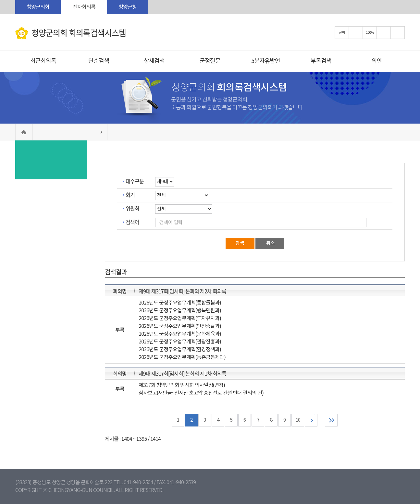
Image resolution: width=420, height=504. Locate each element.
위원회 (132, 208)
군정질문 (210, 61)
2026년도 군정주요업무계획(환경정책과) (180, 350)
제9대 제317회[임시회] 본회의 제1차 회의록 (182, 373)
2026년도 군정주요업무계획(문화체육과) (180, 334)
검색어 (132, 222)
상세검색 (154, 61)
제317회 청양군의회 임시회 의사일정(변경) (182, 385)
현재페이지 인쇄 (398, 33)
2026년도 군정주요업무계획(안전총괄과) (180, 326)
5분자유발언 (266, 61)
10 (298, 420)
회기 (130, 195)
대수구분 (135, 181)
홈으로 (24, 132)
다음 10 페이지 (311, 420)
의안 (377, 61)
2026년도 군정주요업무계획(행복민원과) (180, 311)
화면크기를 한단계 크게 (356, 33)
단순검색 (99, 61)
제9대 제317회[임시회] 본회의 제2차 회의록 (182, 291)
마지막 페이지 (331, 420)
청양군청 (128, 7)
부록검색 (321, 61)
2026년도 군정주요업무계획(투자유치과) (180, 318)
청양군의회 (38, 7)
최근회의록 (43, 61)
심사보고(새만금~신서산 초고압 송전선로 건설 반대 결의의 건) (201, 393)
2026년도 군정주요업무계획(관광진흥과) (180, 342)
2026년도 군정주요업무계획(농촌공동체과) (182, 357)
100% (370, 33)
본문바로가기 (0, 0)
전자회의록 (84, 7)
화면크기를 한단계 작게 (384, 33)
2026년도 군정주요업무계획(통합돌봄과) (180, 303)
